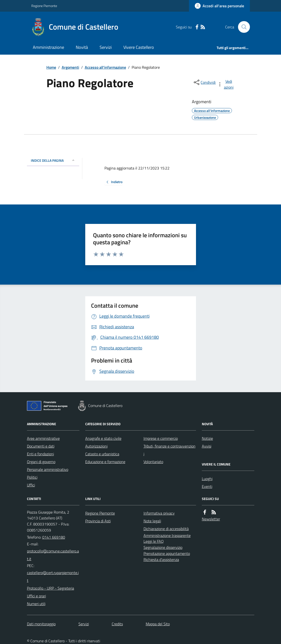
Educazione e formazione (105, 462)
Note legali (152, 521)
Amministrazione (48, 47)
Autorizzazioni (96, 446)
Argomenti (70, 67)
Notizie (207, 438)
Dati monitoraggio (41, 624)
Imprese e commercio (161, 438)
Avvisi (207, 446)
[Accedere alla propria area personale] (219, 6)
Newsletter (211, 519)
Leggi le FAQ (154, 541)
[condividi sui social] (204, 82)
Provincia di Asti (98, 521)
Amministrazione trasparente (167, 535)
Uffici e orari (36, 596)
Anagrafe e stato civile (103, 438)
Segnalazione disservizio (163, 547)
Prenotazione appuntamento (167, 553)
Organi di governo (41, 462)
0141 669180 (54, 537)
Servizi (106, 47)
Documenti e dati (41, 446)
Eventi (207, 486)
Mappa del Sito (158, 624)
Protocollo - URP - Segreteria (51, 588)
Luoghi (207, 479)
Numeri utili (36, 604)
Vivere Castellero (139, 47)
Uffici (31, 485)
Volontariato (153, 462)
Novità (82, 47)
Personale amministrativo (48, 469)
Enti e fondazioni (40, 454)
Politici (32, 477)
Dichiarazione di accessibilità (166, 529)
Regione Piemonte (44, 6)
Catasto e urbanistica (102, 454)
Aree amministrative (43, 438)
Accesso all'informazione (105, 67)
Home (51, 67)
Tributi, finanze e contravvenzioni (170, 450)
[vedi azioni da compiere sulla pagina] (226, 84)
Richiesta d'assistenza (161, 559)
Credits (117, 624)
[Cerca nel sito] (242, 27)
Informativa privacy (159, 513)
